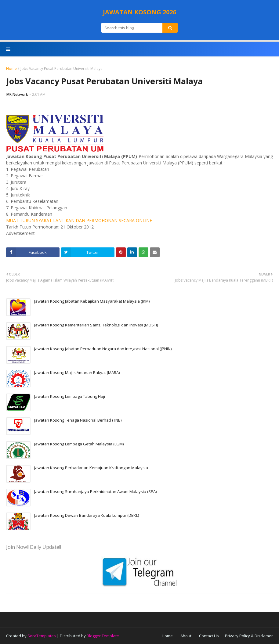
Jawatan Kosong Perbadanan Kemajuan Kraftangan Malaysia (91, 468)
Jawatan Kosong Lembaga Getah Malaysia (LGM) (79, 444)
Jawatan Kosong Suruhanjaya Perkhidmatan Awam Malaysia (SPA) (95, 491)
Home (11, 68)
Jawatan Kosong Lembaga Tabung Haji (70, 396)
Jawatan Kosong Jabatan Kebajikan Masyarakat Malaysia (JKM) (92, 301)
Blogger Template (103, 636)
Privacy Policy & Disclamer (249, 636)
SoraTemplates (42, 636)
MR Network (17, 94)
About (186, 636)
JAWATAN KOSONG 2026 (139, 12)
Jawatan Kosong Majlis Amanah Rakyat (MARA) (77, 372)
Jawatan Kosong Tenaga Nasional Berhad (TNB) (78, 420)
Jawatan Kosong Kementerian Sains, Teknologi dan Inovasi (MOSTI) (96, 325)
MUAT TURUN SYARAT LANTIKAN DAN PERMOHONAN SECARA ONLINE (79, 220)
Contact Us (209, 636)
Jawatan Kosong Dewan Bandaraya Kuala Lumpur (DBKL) (87, 515)
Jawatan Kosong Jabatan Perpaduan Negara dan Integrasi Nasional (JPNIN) (103, 349)
